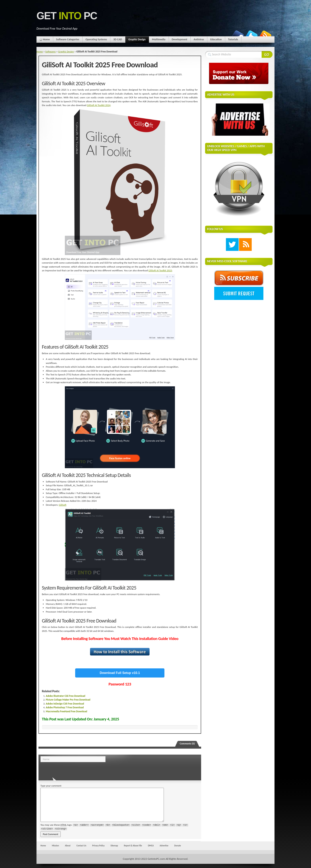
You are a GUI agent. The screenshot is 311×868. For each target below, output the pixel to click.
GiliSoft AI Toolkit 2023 (160, 270)
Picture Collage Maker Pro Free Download (68, 700)
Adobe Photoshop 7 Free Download (65, 707)
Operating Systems (96, 39)
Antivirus (199, 39)
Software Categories (68, 39)
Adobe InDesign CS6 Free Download (65, 704)
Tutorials (233, 39)
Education (216, 39)
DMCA (151, 846)
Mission (55, 846)
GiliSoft (63, 505)
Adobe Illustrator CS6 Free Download (66, 696)
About (68, 846)
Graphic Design (137, 40)
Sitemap (114, 846)
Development (180, 39)
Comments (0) (187, 744)
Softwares (50, 52)
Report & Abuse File (133, 846)
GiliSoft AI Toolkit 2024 (99, 105)
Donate (178, 846)
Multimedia (159, 39)
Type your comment (51, 786)
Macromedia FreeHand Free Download (66, 711)
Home (46, 39)
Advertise (164, 846)
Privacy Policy (98, 846)
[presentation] (68, 770)
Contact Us (81, 846)
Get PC (67, 16)
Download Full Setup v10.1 (120, 673)
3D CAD (118, 39)
